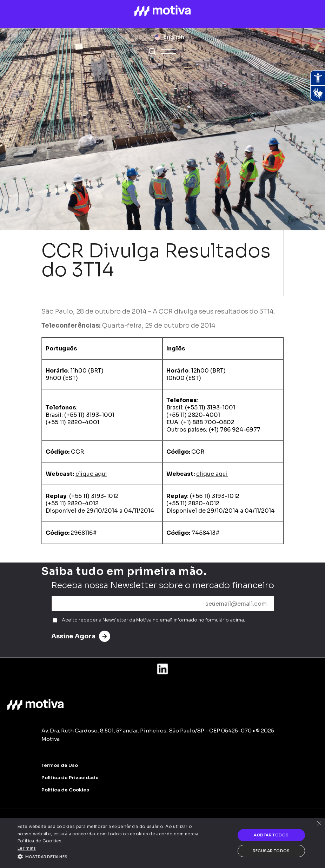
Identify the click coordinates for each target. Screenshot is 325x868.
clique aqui (91, 474)
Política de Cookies (65, 790)
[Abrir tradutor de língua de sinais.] (318, 93)
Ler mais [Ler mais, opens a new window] (27, 848)
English (174, 37)
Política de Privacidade (70, 778)
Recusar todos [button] (271, 851)
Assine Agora (81, 636)
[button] (112, 856)
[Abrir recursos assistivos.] (318, 78)
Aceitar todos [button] (271, 835)
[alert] (162, 843)
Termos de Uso (60, 765)
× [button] (319, 824)
